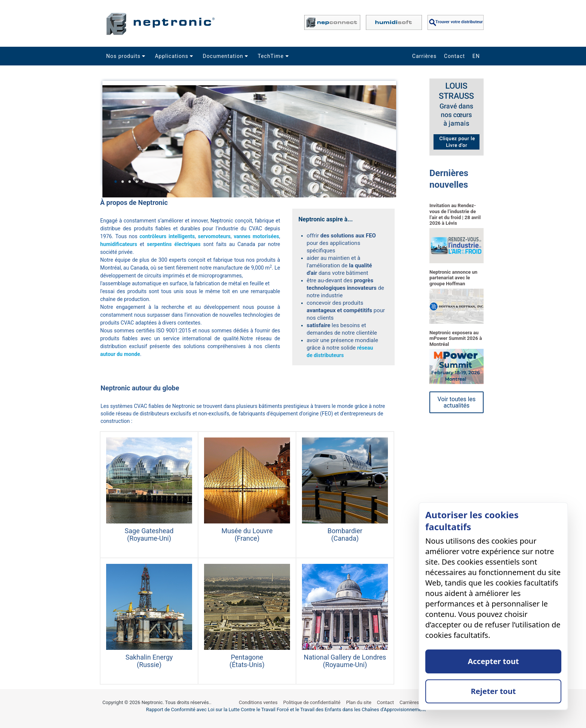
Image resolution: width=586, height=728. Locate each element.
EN (476, 56)
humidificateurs (119, 244)
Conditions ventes (258, 702)
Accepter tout (494, 661)
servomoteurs (214, 236)
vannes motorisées (256, 236)
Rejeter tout (494, 691)
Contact (454, 56)
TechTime (274, 56)
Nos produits (127, 56)
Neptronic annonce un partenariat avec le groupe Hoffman (453, 278)
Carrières (424, 56)
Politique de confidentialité (312, 702)
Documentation (226, 56)
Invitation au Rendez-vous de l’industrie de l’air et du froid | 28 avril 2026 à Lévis (455, 214)
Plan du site (359, 702)
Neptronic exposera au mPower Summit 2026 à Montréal (456, 338)
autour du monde (120, 354)
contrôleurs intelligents (167, 236)
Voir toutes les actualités (457, 402)
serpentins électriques (174, 244)
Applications (175, 56)
